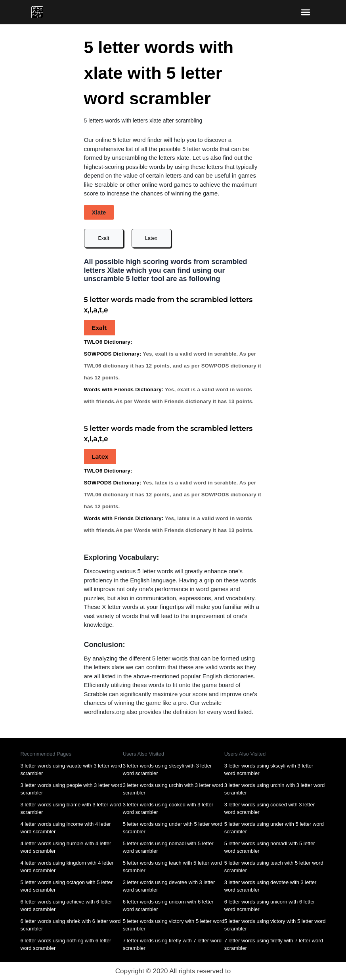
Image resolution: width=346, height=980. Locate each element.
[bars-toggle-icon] (305, 12)
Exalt (103, 238)
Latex (151, 238)
